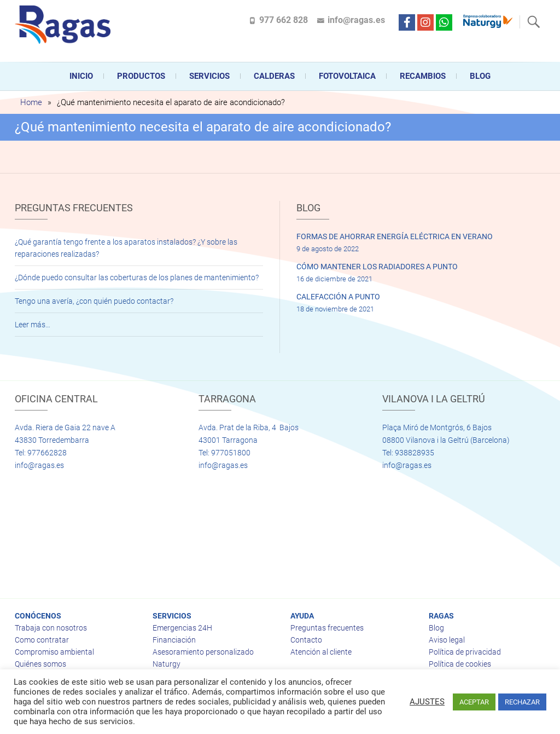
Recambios (423, 76)
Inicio (81, 76)
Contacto (306, 640)
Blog (480, 76)
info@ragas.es (356, 20)
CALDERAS (274, 76)
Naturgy (167, 664)
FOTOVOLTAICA (347, 76)
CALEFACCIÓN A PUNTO (338, 297)
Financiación (174, 640)
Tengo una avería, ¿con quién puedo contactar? (94, 301)
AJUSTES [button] (427, 702)
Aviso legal (447, 640)
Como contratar (42, 640)
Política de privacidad (465, 652)
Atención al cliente (321, 652)
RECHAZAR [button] (522, 702)
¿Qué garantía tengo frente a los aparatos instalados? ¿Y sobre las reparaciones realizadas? (126, 248)
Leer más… (33, 325)
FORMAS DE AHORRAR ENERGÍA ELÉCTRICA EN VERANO (395, 236)
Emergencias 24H (182, 628)
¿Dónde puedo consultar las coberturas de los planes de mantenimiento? (137, 278)
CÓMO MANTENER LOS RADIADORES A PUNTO (377, 267)
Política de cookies (460, 664)
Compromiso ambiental (54, 652)
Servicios (209, 76)
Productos (141, 76)
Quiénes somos (40, 664)
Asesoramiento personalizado (203, 652)
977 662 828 (284, 20)
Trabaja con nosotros (51, 628)
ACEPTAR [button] (474, 702)
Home (31, 102)
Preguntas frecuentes (327, 628)
